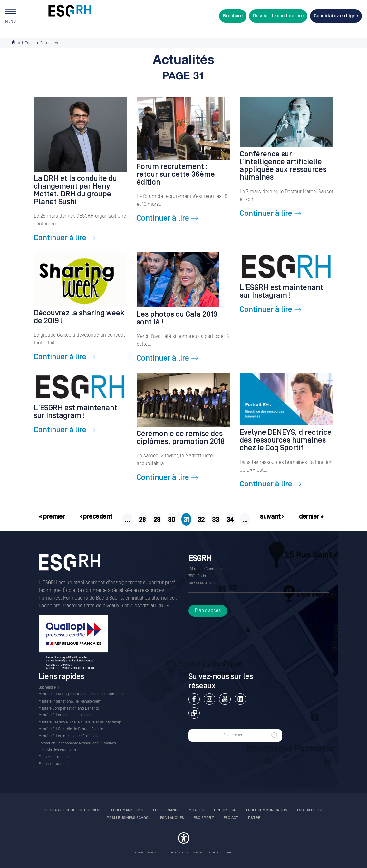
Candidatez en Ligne (336, 16)
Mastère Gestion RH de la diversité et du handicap (80, 722)
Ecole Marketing (127, 810)
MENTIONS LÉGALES (173, 853)
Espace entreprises (55, 757)
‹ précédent (96, 517)
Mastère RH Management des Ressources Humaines (82, 694)
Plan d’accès (208, 610)
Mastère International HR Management (70, 701)
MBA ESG (197, 810)
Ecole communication (267, 810)
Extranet (194, 713)
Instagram (209, 699)
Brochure (233, 16)
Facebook (194, 699)
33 (216, 520)
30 (171, 520)
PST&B (254, 818)
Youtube (225, 699)
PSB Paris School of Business (73, 810)
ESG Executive (310, 810)
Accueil (14, 43)
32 (201, 520)
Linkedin (240, 699)
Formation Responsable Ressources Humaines (77, 743)
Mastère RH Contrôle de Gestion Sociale (71, 729)
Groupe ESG (225, 810)
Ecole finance (166, 810)
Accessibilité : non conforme (212, 853)
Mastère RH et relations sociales (65, 715)
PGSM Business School (129, 818)
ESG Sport (204, 818)
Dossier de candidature (278, 16)
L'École (28, 43)
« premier (52, 517)
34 (230, 520)
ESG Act (231, 818)
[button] (184, 839)
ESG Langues (172, 818)
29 (157, 520)
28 (142, 520)
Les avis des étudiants (57, 750)
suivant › (272, 517)
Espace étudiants (53, 764)
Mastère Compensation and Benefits (69, 708)
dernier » (311, 517)
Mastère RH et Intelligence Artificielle (69, 736)
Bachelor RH (49, 688)
